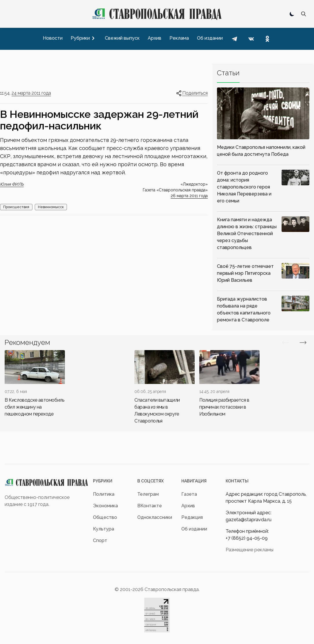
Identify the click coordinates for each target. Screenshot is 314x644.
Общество (105, 517)
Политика (104, 494)
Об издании (194, 529)
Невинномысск (51, 207)
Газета (189, 494)
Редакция (192, 517)
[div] (35, 384)
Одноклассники (155, 517)
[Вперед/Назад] (286, 343)
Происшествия (16, 207)
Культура (104, 529)
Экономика (105, 506)
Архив (188, 506)
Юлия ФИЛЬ (12, 184)
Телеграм (148, 494)
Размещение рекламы (250, 550)
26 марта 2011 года (189, 196)
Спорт (100, 540)
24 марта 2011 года (31, 93)
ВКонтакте (150, 506)
